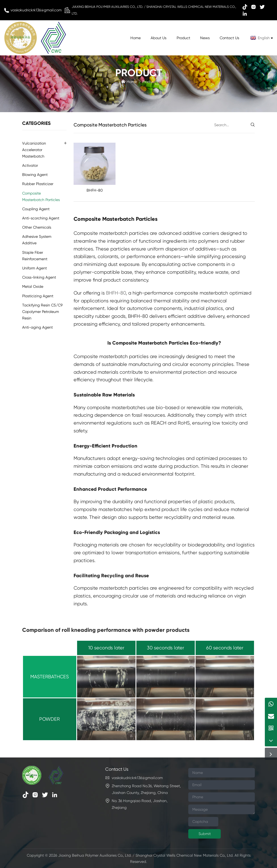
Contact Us (229, 38)
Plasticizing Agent (38, 296)
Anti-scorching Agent (41, 218)
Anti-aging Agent (37, 327)
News (205, 38)
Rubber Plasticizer (38, 184)
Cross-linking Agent (39, 277)
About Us (159, 38)
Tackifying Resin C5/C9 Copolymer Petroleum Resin (42, 312)
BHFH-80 (95, 190)
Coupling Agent (36, 209)
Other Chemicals (37, 227)
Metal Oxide (33, 286)
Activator (30, 165)
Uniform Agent (34, 268)
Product (183, 38)
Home (136, 38)
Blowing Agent (35, 175)
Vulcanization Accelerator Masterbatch (34, 150)
